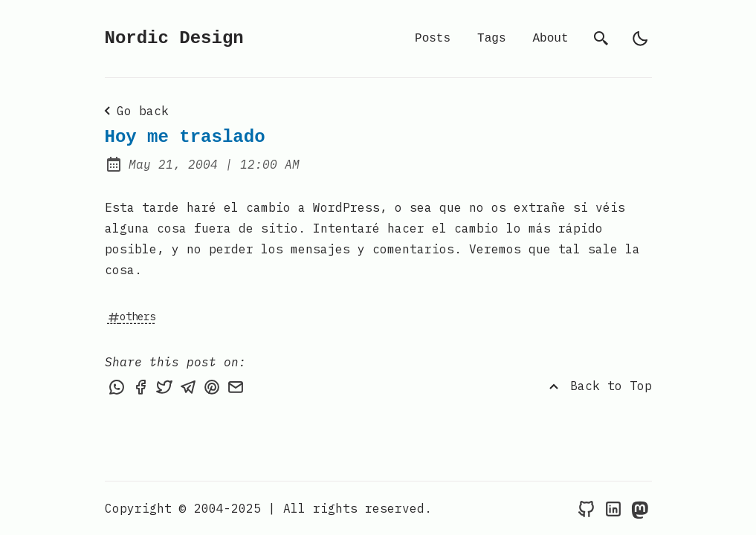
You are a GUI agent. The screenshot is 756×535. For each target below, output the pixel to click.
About (550, 39)
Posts (433, 39)
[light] (640, 39)
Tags (491, 39)
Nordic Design (174, 38)
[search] (601, 39)
